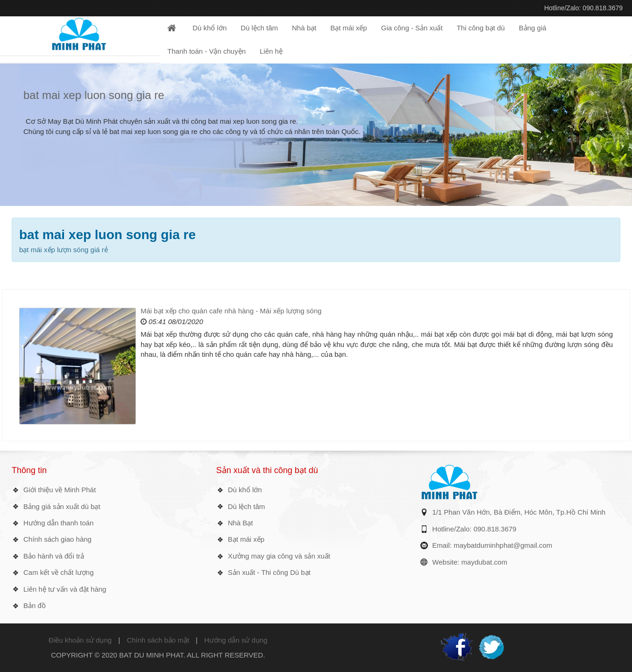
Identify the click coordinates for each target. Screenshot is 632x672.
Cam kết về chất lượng (59, 572)
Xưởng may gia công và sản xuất (279, 556)
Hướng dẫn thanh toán (58, 523)
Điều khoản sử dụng (80, 640)
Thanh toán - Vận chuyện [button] (206, 51)
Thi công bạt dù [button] (481, 28)
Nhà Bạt (241, 523)
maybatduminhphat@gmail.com (503, 545)
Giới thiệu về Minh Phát (60, 490)
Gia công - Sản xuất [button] (412, 28)
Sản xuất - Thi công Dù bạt (269, 572)
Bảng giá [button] (533, 28)
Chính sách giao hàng (57, 539)
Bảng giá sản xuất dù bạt (62, 506)
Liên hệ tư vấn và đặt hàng (65, 589)
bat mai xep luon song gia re (94, 95)
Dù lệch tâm (247, 506)
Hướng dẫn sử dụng (236, 640)
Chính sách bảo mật (158, 640)
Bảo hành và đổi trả (54, 556)
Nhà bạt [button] (304, 28)
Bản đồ (35, 605)
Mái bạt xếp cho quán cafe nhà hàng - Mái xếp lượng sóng (231, 311)
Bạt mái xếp (246, 539)
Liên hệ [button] (271, 51)
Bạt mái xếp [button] (349, 28)
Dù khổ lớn (245, 490)
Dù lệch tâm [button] (259, 28)
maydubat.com (484, 562)
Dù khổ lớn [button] (209, 28)
